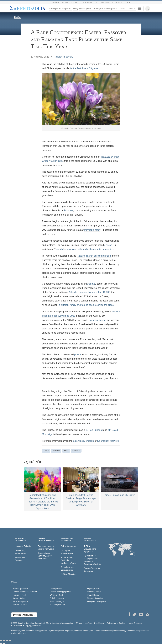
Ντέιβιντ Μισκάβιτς (69, 574)
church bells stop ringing (99, 256)
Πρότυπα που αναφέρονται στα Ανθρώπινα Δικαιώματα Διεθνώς (92, 560)
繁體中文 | (20, 589)
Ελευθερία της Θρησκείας (60, 9)
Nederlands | (20, 601)
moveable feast (92, 230)
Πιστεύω (122, 9)
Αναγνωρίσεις (85, 9)
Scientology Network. (108, 441)
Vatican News (97, 320)
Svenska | (57, 605)
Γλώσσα (14, 582)
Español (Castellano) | (25, 592)
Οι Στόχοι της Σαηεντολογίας (67, 552)
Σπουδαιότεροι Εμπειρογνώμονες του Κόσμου (46, 556)
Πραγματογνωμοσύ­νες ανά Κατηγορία (46, 547)
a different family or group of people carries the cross (86, 305)
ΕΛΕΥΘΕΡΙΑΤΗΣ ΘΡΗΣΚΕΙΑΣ (90, 540)
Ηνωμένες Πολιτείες (23, 546)
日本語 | (57, 598)
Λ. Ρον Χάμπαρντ (68, 546)
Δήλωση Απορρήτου (84, 623)
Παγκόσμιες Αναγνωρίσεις (21, 552)
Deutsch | (94, 592)
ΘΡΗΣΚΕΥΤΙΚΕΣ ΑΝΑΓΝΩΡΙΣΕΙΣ (21, 540)
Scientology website (83, 441)
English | (94, 589)
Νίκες (75, 9)
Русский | (20, 605)
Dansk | (56, 589)
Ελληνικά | (57, 595)
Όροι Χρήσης (99, 623)
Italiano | (19, 598)
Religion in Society (63, 57)
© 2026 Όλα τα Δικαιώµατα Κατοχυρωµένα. (42, 623)
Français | (20, 595)
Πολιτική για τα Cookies (116, 623)
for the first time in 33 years (84, 68)
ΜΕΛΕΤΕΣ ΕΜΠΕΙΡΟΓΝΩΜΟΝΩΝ (46, 540)
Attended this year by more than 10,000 (89, 292)
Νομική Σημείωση (135, 623)
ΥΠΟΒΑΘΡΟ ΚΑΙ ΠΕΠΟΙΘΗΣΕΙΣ (67, 540)
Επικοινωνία (16, 626)
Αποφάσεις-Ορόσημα (20, 559)
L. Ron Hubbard (94, 430)
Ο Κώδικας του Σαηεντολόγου (67, 569)
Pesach (59, 249)
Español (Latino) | (60, 592)
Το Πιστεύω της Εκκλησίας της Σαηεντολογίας (69, 560)
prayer (78, 355)
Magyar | (95, 598)
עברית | (93, 595)
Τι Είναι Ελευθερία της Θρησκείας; (90, 549)
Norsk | (57, 601)
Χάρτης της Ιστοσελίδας (32, 626)
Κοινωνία (132, 9)
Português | (96, 601)
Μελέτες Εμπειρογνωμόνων (105, 9)
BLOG (17, 17)
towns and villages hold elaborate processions (90, 249)
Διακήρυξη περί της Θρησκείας (92, 570)
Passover (68, 210)
